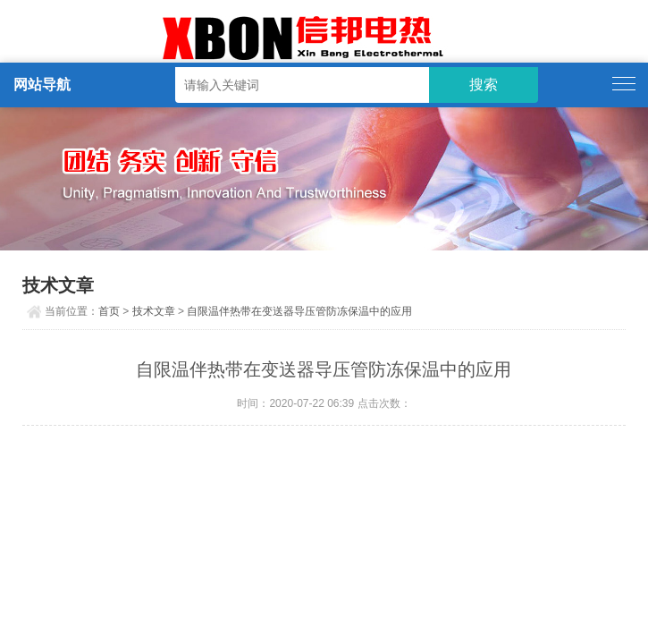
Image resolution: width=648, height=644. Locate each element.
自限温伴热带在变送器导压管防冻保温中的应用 (299, 311)
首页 (109, 311)
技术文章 (154, 311)
